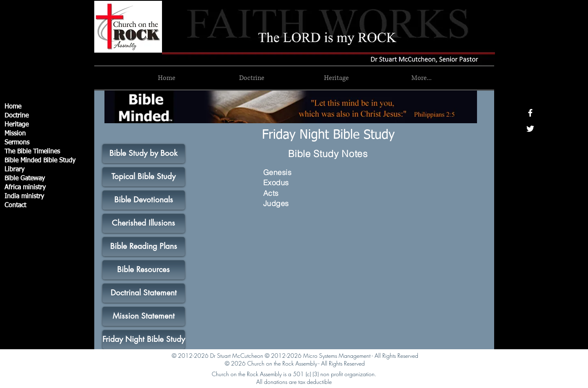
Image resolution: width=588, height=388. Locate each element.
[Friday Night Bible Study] (328, 135)
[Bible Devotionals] (144, 200)
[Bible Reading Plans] (144, 247)
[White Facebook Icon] (530, 113)
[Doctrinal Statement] (144, 293)
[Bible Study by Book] (144, 154)
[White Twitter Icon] (530, 129)
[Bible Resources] (144, 270)
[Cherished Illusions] (144, 223)
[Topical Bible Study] (144, 177)
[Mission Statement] (144, 316)
